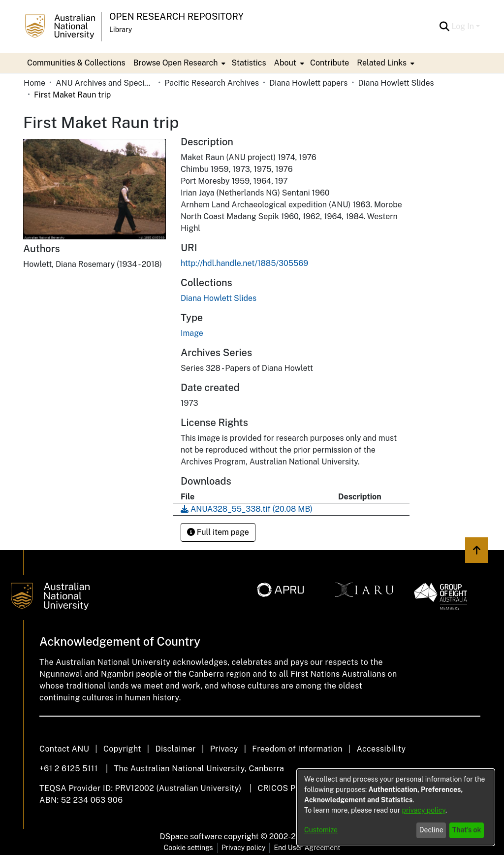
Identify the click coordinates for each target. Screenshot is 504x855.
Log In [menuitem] (463, 26)
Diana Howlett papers (308, 83)
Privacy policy (244, 848)
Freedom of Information (297, 749)
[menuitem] (179, 63)
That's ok (467, 830)
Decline (431, 830)
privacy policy (424, 810)
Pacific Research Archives (212, 83)
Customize (321, 830)
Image (192, 333)
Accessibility (381, 749)
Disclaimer (175, 749)
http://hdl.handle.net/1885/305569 (244, 263)
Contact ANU (64, 749)
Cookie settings (189, 848)
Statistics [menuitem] (249, 63)
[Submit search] (444, 27)
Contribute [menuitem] (330, 63)
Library (121, 30)
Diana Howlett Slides (396, 83)
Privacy (224, 749)
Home (34, 83)
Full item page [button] (218, 532)
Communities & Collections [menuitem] (76, 63)
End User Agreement (307, 848)
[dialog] (396, 807)
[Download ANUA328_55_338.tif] (247, 509)
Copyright (122, 749)
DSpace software (191, 837)
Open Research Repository (176, 16)
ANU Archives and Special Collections (105, 83)
